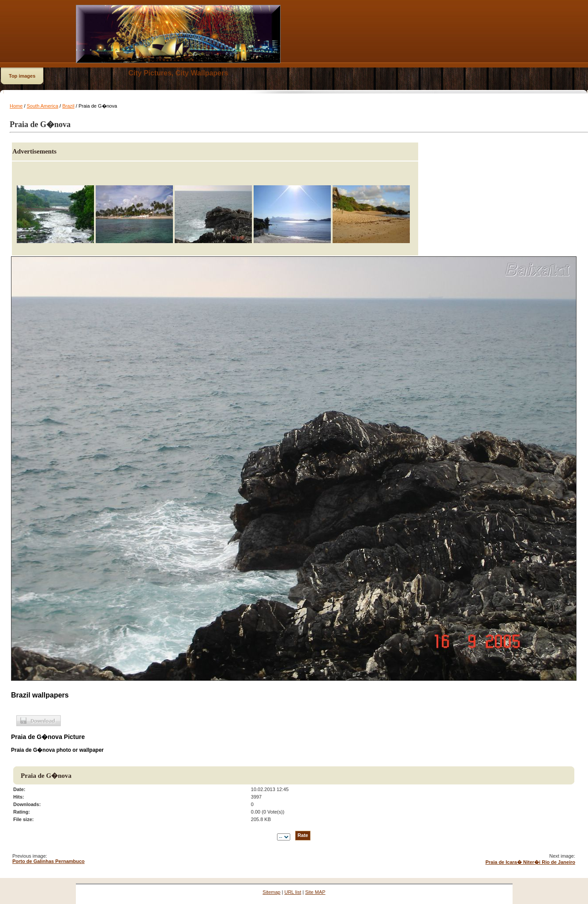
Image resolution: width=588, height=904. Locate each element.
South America (43, 106)
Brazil (68, 106)
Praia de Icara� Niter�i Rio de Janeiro (530, 862)
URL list (293, 892)
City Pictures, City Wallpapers (178, 73)
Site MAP (315, 892)
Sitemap (271, 892)
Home (16, 106)
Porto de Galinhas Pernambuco (49, 861)
